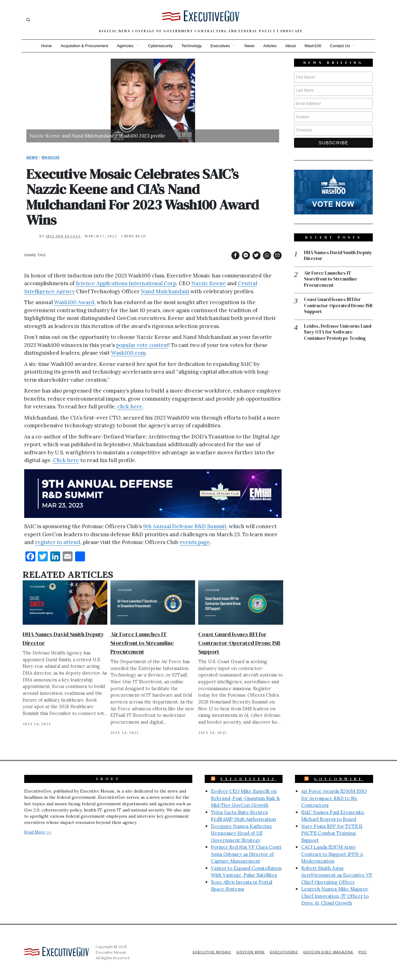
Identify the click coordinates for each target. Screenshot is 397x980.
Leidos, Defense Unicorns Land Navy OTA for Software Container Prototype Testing (338, 332)
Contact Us (340, 46)
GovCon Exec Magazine (328, 952)
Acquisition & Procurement (85, 46)
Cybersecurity (160, 46)
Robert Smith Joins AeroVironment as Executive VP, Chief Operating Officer (337, 875)
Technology (192, 46)
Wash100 (313, 46)
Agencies (125, 46)
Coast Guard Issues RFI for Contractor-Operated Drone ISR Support (239, 643)
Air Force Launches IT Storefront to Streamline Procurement (142, 643)
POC (363, 952)
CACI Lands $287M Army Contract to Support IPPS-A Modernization (332, 854)
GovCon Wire (251, 952)
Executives (220, 46)
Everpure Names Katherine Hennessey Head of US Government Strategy (242, 833)
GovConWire (339, 779)
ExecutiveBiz (248, 779)
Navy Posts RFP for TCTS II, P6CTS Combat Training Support (332, 833)
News (250, 46)
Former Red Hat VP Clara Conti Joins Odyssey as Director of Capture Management (246, 854)
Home (47, 46)
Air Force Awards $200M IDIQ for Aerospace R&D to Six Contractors (334, 798)
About (290, 46)
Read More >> (38, 832)
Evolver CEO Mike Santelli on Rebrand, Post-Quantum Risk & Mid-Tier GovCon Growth (245, 798)
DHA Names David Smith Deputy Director (338, 256)
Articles (270, 46)
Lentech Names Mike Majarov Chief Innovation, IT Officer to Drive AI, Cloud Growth (335, 896)
